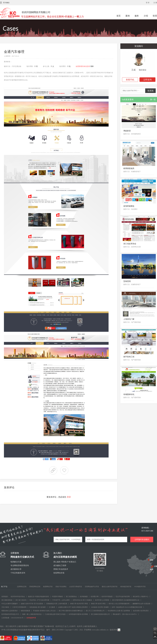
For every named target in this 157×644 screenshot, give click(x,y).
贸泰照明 (127, 281)
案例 (128, 16)
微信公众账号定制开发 (110, 587)
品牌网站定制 (22, 587)
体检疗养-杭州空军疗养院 (79, 604)
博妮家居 (127, 131)
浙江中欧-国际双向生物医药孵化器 (71, 611)
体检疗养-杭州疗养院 (98, 604)
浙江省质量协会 (71, 597)
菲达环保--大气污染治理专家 (39, 600)
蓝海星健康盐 (129, 206)
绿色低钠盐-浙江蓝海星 (38, 607)
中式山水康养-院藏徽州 (10, 604)
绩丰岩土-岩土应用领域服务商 (119, 604)
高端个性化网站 (61, 587)
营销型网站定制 (35, 587)
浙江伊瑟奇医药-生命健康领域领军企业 (126, 600)
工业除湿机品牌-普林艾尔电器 (55, 614)
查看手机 (130, 80)
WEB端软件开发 (140, 587)
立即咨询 (147, 80)
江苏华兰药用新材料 (19, 607)
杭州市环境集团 (107, 597)
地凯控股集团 (25, 611)
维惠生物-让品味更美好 (10, 611)
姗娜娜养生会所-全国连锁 (141, 604)
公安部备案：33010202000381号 (12, 618)
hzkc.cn (106, 630)
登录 (92, 66)
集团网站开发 (48, 587)
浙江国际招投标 (7, 600)
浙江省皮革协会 (130, 244)
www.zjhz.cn (97, 630)
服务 (137, 16)
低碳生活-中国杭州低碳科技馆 (38, 597)
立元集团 (52, 607)
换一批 (153, 99)
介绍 (146, 16)
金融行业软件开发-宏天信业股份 (32, 604)
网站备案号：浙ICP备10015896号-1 (125, 614)
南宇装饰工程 (129, 357)
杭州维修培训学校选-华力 (10, 614)
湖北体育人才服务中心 (141, 597)
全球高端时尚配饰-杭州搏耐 (78, 614)
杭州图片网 (95, 597)
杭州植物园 (84, 597)
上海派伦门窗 (129, 319)
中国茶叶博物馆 (57, 597)
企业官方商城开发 (76, 587)
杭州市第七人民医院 (102, 600)
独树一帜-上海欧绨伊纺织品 (32, 614)
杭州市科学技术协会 (18, 597)
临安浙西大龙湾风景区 (141, 611)
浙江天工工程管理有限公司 (95, 611)
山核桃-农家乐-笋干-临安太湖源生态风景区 (73, 607)
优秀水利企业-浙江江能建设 (82, 600)
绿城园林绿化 (129, 394)
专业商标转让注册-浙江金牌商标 (119, 611)
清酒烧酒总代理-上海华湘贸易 (57, 604)
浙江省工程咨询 (21, 600)
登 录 (148, 3)
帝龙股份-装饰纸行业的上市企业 (44, 611)
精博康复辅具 (129, 168)
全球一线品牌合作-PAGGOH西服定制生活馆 (127, 607)
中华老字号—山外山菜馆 (61, 600)
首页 (119, 16)
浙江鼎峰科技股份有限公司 (100, 614)
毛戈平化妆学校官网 (123, 597)
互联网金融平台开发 (92, 587)
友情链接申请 (31, 618)
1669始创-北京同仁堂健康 (100, 607)
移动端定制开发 (126, 587)
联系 (155, 16)
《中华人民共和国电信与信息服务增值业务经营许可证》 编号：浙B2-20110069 (32, 630)
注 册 (155, 3)
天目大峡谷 (5, 607)
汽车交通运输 (16, 66)
